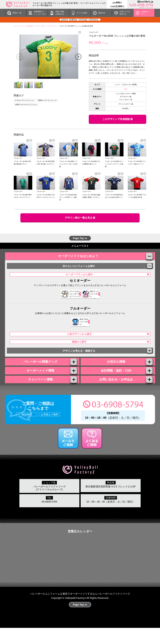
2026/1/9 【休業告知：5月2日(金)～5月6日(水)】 (80, 20)
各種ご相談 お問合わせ (60, 13)
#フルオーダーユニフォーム (25, 100)
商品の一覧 (17, 13)
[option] (49, 57)
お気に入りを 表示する (125, 13)
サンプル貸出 (82, 13)
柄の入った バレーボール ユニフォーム (90, 298)
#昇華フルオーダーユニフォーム (26, 105)
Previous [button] (19, 57)
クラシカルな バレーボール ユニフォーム (66, 298)
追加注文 (102, 13)
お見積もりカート (145, 13)
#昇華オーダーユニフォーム (47, 100)
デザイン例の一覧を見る (80, 218)
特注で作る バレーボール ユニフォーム (78, 326)
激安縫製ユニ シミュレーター (40, 13)
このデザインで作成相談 (118, 119)
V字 (126, 89)
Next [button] (78, 57)
